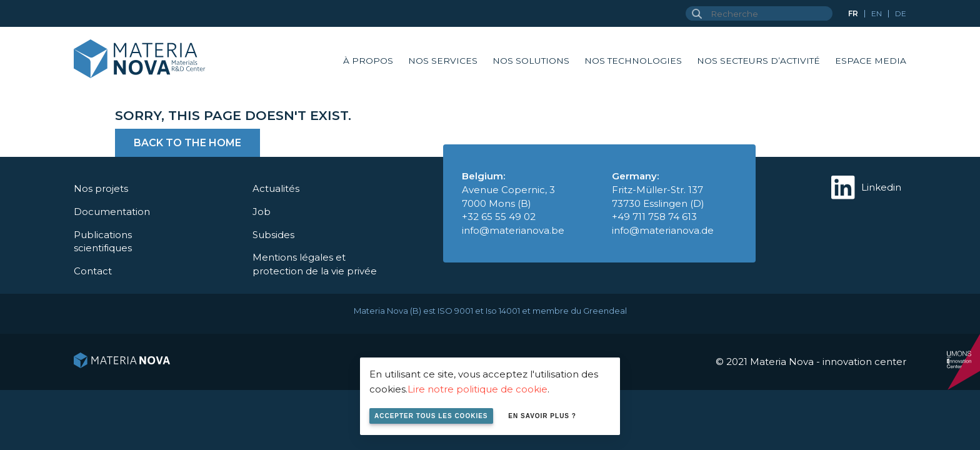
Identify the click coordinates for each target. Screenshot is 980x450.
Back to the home (187, 143)
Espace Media (871, 61)
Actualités (276, 188)
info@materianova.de (663, 230)
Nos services (443, 61)
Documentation (112, 212)
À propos (368, 61)
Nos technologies (633, 61)
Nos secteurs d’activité (758, 61)
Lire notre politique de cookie (477, 389)
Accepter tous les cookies (431, 416)
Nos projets (101, 188)
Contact (93, 271)
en (877, 13)
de (901, 13)
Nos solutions (531, 61)
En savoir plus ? (542, 416)
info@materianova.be (513, 230)
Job (262, 212)
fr (853, 13)
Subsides (273, 235)
